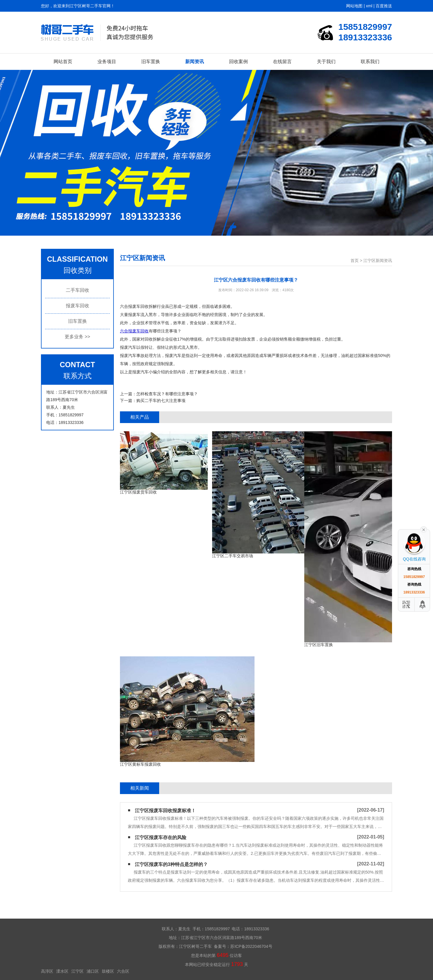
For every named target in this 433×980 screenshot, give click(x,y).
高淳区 (47, 971)
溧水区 (62, 971)
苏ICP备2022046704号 (251, 946)
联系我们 (370, 62)
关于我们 (326, 62)
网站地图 (354, 6)
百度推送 (384, 6)
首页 (355, 260)
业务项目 (107, 62)
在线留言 (282, 62)
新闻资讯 (195, 62)
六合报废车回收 (134, 331)
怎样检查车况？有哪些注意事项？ (167, 394)
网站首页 (63, 62)
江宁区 (78, 971)
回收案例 (238, 62)
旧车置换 (151, 62)
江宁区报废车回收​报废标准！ (165, 811)
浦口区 (93, 971)
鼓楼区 (108, 971)
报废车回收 (78, 306)
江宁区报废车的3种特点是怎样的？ (171, 864)
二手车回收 (78, 290)
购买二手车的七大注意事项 (161, 401)
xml (369, 6)
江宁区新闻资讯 (378, 260)
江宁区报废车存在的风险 (161, 837)
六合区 (123, 971)
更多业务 (77, 337)
